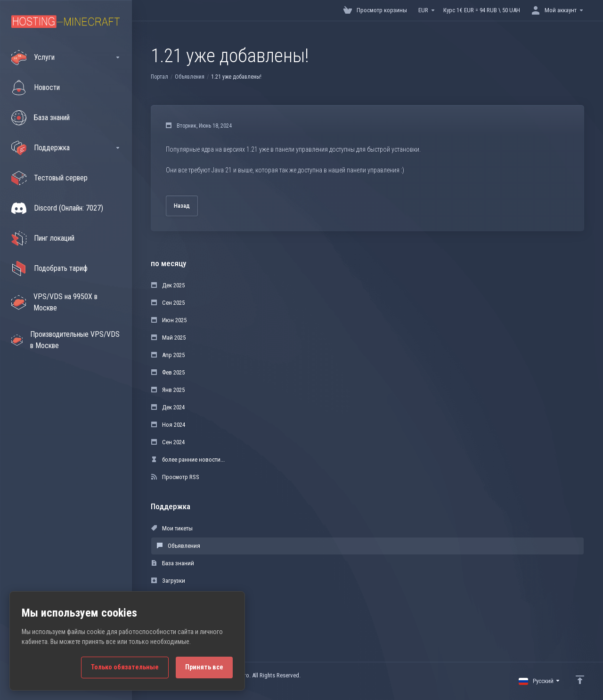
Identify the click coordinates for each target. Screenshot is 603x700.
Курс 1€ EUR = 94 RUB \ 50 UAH (482, 10)
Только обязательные (125, 667)
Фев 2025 (168, 372)
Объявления (190, 77)
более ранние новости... (188, 460)
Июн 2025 (169, 320)
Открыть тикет (175, 615)
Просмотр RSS (175, 477)
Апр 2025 (168, 355)
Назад (182, 206)
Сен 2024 (168, 442)
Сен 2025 (168, 303)
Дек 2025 (168, 285)
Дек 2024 (168, 407)
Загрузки (168, 581)
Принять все (204, 667)
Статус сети (171, 598)
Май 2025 (168, 338)
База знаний (173, 563)
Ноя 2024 (168, 425)
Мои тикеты (172, 528)
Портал (159, 77)
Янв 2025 (168, 390)
